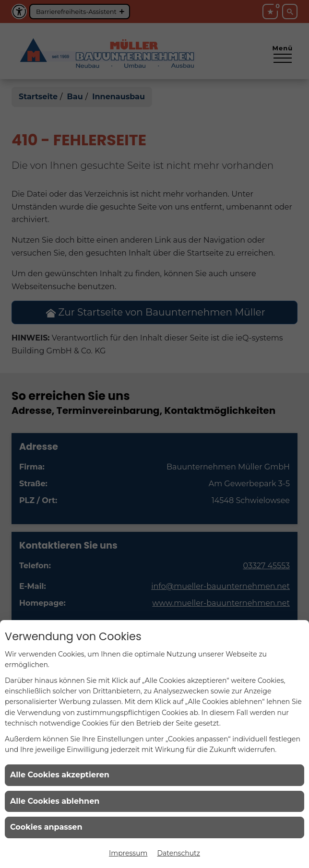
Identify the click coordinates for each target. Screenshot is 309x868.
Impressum (128, 853)
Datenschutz (178, 853)
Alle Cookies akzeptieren (60, 775)
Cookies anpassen (46, 827)
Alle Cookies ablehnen (55, 801)
